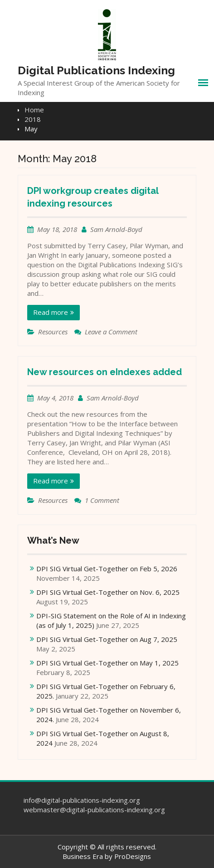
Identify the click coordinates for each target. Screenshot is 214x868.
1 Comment (102, 500)
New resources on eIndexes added (105, 372)
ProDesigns (133, 856)
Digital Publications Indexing (96, 70)
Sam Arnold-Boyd (116, 229)
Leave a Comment (111, 332)
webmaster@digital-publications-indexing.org (94, 810)
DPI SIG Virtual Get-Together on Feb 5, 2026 (107, 569)
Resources (53, 332)
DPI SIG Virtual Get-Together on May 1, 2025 (107, 663)
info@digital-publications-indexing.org (82, 800)
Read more (51, 312)
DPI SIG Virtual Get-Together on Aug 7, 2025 (107, 639)
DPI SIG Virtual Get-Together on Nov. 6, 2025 (108, 592)
